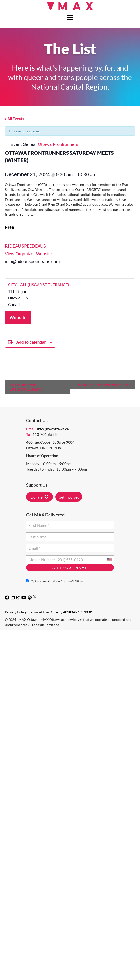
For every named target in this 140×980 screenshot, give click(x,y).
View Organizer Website (28, 254)
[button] (40, 497)
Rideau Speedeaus (25, 246)
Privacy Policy (16, 612)
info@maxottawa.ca (53, 429)
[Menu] (70, 17)
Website (18, 318)
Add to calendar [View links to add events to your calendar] (31, 342)
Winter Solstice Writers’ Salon (104, 385)
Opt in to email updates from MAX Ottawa (55, 581)
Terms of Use (39, 612)
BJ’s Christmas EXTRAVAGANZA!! (26, 387)
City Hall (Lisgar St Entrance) (39, 284)
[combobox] (110, 560)
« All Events (15, 119)
